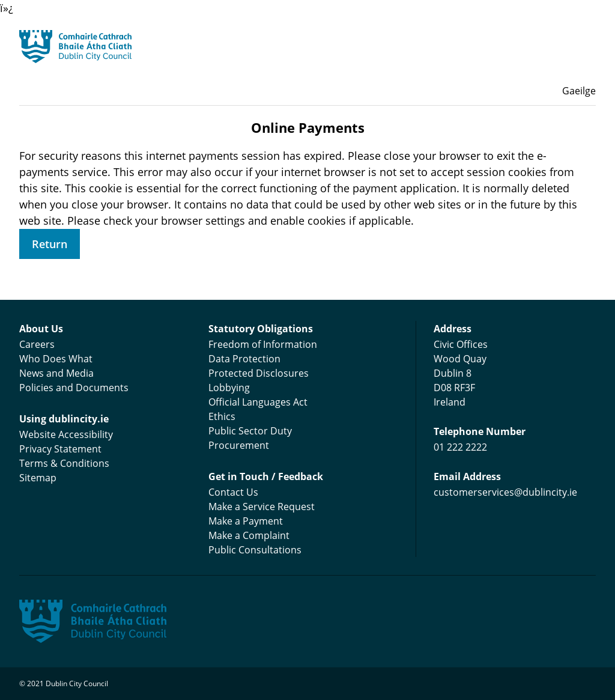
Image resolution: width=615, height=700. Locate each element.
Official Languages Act (258, 402)
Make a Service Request (262, 507)
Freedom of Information (263, 344)
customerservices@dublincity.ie (505, 492)
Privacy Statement (60, 449)
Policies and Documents (74, 388)
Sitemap (38, 478)
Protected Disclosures (259, 373)
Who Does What (56, 359)
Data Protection (244, 359)
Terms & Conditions (64, 463)
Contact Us (233, 492)
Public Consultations (255, 550)
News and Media (56, 373)
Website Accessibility (66, 434)
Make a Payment (246, 521)
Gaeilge (579, 91)
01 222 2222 (460, 447)
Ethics (222, 416)
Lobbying (229, 388)
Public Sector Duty (250, 431)
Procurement (239, 445)
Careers (37, 344)
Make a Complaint (249, 535)
